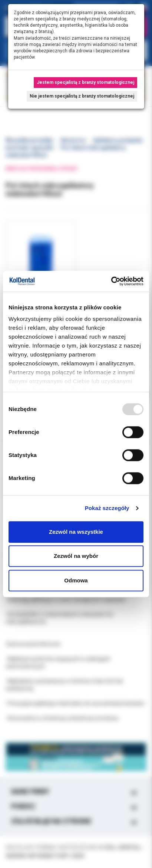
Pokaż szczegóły (107, 508)
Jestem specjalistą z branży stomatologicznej (85, 82)
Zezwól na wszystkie (76, 532)
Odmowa (76, 580)
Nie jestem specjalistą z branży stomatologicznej (82, 96)
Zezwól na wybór (76, 556)
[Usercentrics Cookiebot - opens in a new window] (111, 281)
